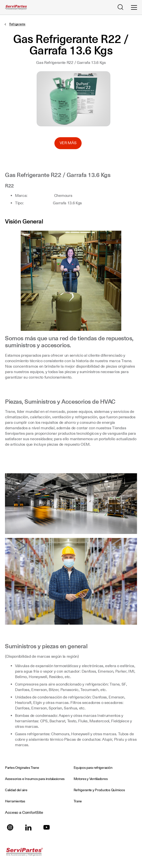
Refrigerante (17, 24)
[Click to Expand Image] (71, 281)
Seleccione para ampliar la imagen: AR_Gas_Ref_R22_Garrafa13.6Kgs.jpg (73, 99)
